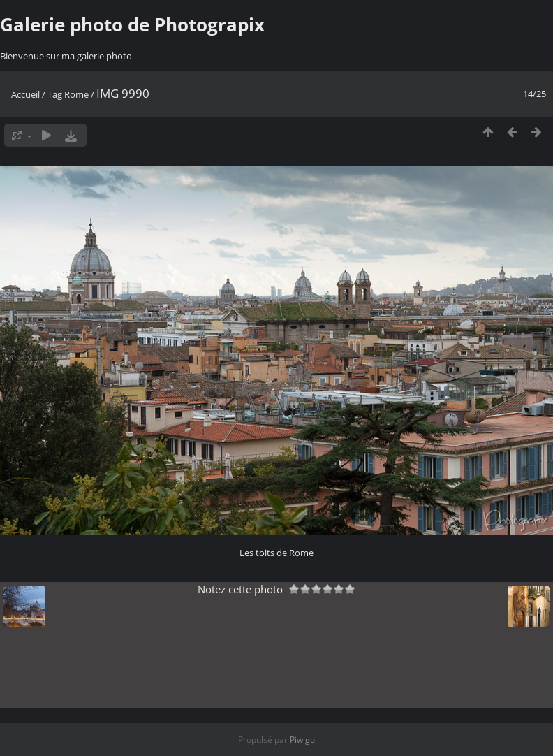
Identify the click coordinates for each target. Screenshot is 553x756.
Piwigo (302, 740)
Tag (55, 94)
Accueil (25, 94)
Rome (76, 94)
